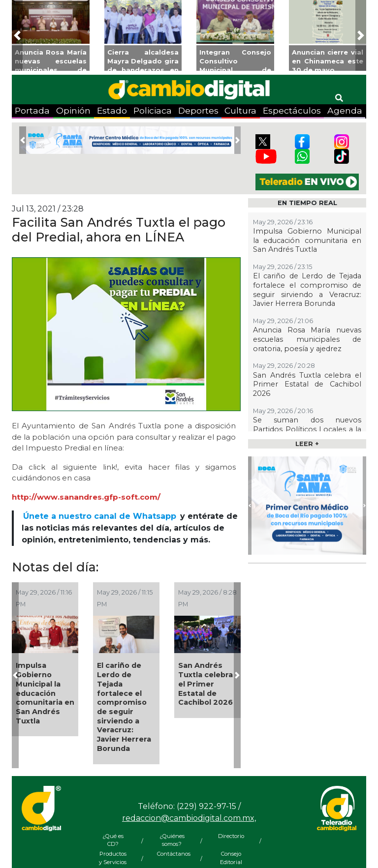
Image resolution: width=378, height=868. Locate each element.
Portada (32, 110)
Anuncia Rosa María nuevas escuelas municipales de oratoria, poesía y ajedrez (307, 339)
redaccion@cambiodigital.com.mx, (189, 818)
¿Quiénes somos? (172, 840)
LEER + (307, 444)
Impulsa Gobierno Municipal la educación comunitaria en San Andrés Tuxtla (45, 693)
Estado (112, 110)
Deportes (198, 110)
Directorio (231, 836)
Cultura (240, 110)
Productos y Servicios (113, 858)
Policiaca (153, 110)
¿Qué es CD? (113, 840)
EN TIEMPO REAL (307, 203)
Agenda (345, 110)
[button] (17, 35)
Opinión (73, 110)
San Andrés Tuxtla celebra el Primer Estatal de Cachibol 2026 (205, 684)
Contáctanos (172, 854)
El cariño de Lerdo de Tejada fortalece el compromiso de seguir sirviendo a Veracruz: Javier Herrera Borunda (124, 707)
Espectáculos (292, 110)
